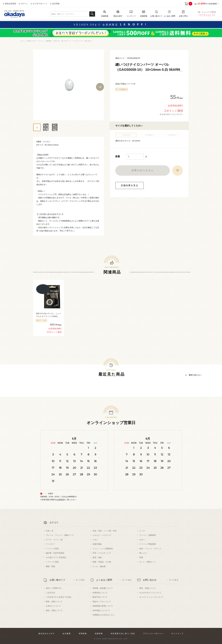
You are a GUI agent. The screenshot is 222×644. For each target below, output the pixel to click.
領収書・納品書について (103, 588)
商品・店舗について (148, 588)
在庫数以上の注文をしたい (104, 615)
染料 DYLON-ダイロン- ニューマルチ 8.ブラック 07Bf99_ (49, 315)
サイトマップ (177, 634)
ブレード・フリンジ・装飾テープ (60, 535)
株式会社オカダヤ (47, 634)
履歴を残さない (195, 375)
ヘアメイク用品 (52, 562)
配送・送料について (54, 602)
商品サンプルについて (102, 602)
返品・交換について (54, 610)
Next (100, 87)
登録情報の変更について (103, 606)
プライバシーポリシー (153, 634)
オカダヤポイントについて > (171, 114)
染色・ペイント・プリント (150, 549)
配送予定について (100, 597)
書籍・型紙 (50, 566)
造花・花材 (97, 557)
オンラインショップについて (151, 597)
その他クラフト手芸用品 (56, 557)
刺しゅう (143, 553)
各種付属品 (97, 544)
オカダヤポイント (40, 4)
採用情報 (83, 634)
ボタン (142, 540)
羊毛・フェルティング (102, 553)
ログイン (24, 4)
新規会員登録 (10, 4)
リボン (95, 540)
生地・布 (50, 531)
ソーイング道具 (52, 549)
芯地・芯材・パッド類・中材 (105, 531)
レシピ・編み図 (99, 566)
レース (142, 531)
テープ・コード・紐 (54, 540)
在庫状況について (100, 593)
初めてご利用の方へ (54, 588)
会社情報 (56, 4)
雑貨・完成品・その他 (102, 562)
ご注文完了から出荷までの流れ (59, 597)
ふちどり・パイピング (102, 535)
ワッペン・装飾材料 (148, 535)
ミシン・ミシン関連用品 (103, 549)
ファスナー (50, 544)
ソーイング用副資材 (148, 544)
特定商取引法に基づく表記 (123, 634)
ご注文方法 (50, 593)
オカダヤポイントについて (150, 593)
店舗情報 (61, 500)
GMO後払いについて (101, 610)
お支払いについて (53, 606)
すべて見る (80, 580)
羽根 (141, 557)
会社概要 (67, 634)
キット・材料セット (148, 562)
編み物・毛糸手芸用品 (55, 553)
